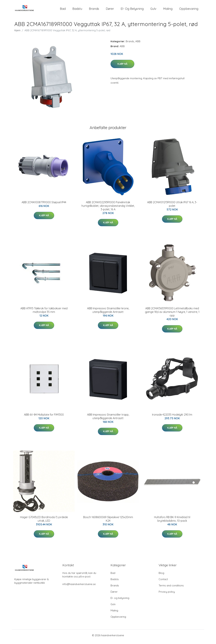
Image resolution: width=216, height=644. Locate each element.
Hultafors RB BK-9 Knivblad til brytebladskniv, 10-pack (172, 522)
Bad (63, 10)
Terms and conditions (171, 588)
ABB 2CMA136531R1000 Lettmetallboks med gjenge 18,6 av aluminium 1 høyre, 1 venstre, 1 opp (172, 315)
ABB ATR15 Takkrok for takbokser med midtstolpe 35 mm (44, 313)
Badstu (77, 10)
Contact (163, 582)
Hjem (17, 33)
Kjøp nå (122, 67)
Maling (168, 10)
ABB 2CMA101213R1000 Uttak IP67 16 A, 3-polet (172, 207)
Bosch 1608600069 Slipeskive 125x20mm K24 (108, 522)
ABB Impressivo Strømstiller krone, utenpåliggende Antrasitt (108, 313)
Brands (94, 10)
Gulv (153, 10)
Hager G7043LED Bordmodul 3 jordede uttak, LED (44, 522)
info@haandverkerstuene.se (79, 587)
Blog (161, 576)
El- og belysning (132, 10)
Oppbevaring (189, 10)
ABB (138, 44)
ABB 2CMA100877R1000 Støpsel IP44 (44, 205)
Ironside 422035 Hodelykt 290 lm (172, 417)
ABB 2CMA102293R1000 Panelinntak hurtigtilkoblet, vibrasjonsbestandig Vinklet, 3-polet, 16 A (108, 209)
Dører (110, 10)
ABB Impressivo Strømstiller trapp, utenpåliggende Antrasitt (108, 419)
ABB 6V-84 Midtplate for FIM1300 (44, 417)
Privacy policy (167, 595)
